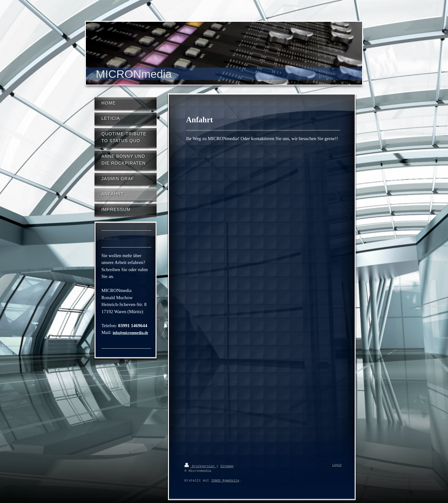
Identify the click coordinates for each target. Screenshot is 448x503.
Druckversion (200, 466)
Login (337, 465)
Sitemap (227, 466)
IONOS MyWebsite (225, 481)
